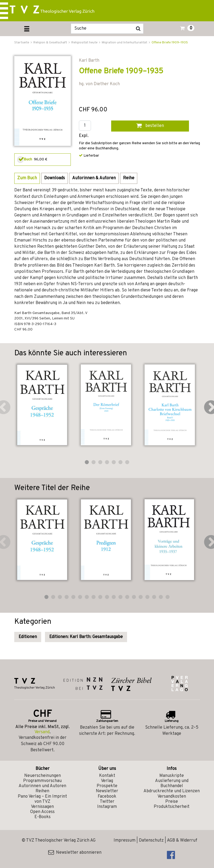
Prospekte (107, 786)
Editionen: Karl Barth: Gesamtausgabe (86, 637)
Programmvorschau (42, 781)
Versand (42, 732)
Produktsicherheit (172, 807)
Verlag (107, 781)
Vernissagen (42, 807)
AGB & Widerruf (182, 841)
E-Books (43, 817)
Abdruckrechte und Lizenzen (172, 791)
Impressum (124, 841)
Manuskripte (172, 776)
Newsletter (107, 791)
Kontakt (107, 776)
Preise (172, 802)
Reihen (42, 791)
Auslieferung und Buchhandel (172, 783)
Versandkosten (172, 797)
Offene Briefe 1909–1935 (170, 43)
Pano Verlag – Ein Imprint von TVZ (42, 799)
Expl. (84, 136)
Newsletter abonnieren (75, 853)
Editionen (28, 637)
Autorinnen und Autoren (42, 786)
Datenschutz (151, 841)
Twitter (107, 802)
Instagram (107, 807)
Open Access (42, 812)
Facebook (107, 797)
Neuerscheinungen (43, 776)
